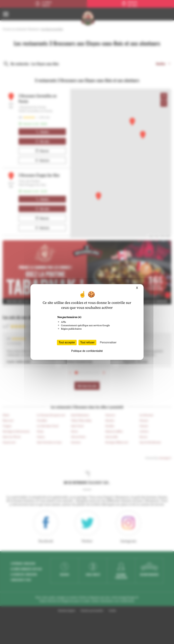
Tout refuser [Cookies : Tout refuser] (87, 342)
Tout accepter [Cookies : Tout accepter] (67, 342)
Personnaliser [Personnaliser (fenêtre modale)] (108, 342)
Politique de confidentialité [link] (87, 351)
